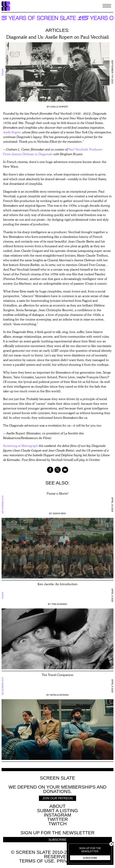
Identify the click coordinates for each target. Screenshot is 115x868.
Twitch (57, 824)
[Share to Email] (65, 470)
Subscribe (90, 858)
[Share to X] (58, 470)
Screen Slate (57, 778)
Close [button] (111, 844)
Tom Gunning (59, 604)
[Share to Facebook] (50, 470)
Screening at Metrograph (21, 446)
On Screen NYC (3, 505)
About (57, 806)
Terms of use (37, 861)
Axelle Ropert (59, 107)
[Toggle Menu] (107, 6)
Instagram (57, 815)
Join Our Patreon (57, 798)
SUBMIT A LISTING (57, 811)
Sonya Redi (59, 513)
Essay (3, 72)
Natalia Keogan (59, 695)
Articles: (57, 30)
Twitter (57, 819)
